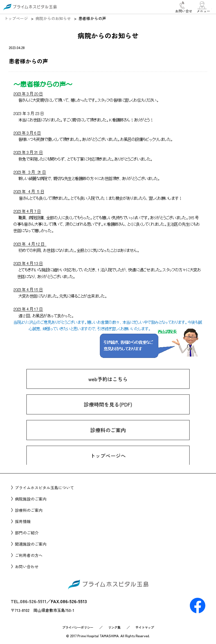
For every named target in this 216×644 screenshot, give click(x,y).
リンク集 (114, 627)
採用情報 (23, 521)
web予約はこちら (108, 390)
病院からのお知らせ (53, 18)
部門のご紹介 (27, 533)
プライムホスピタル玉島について (44, 488)
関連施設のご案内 (31, 544)
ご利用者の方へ (29, 555)
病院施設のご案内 (31, 499)
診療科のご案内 (108, 441)
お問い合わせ (27, 566)
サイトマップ (145, 627)
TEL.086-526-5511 (29, 601)
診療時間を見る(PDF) (108, 415)
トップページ (16, 18)
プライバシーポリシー (78, 627)
